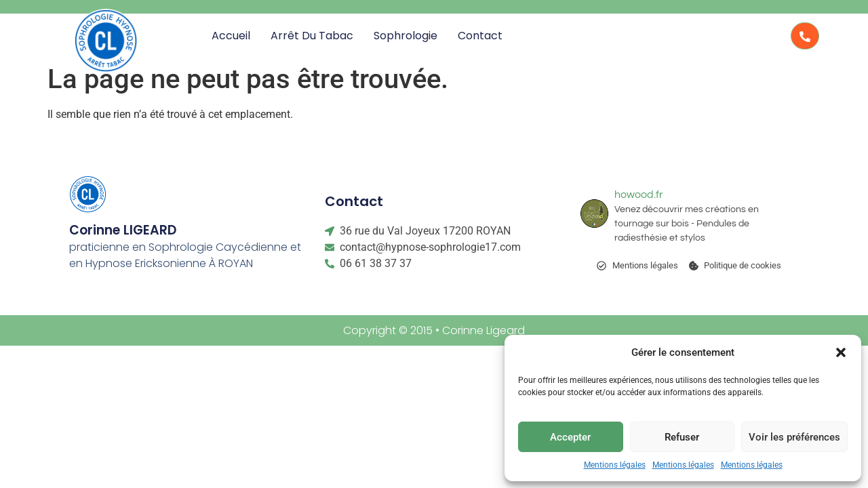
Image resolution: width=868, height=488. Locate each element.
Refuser (682, 437)
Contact (480, 36)
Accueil (231, 36)
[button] (841, 352)
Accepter (570, 437)
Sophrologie (406, 36)
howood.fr (639, 195)
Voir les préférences (794, 437)
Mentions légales (615, 465)
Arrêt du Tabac (312, 36)
